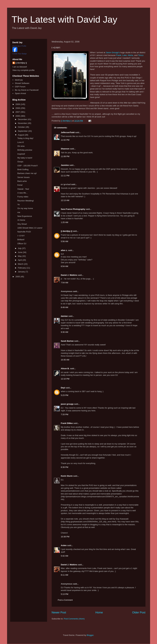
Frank (119, 55)
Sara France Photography (73, 209)
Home (99, 612)
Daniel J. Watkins (69, 275)
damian (64, 316)
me (19, 212)
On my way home (25, 208)
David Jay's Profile (19, 46)
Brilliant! (21, 240)
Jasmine (65, 165)
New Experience (25, 216)
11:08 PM (65, 156)
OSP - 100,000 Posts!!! (28, 166)
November (23, 123)
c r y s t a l (66, 184)
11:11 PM (65, 176)
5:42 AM (65, 556)
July (20, 248)
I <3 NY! (21, 236)
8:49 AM (65, 307)
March (21, 264)
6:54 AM (65, 266)
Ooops (20, 162)
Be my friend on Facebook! (27, 90)
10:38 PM (65, 537)
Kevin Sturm (67, 476)
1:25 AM (65, 222)
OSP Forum (20, 87)
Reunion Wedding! (26, 201)
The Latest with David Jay (65, 19)
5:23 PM (65, 395)
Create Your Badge (20, 54)
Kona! (20, 185)
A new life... (22, 193)
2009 (18, 104)
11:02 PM (65, 140)
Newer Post (59, 612)
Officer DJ (22, 244)
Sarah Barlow (67, 341)
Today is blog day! (25, 138)
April (20, 260)
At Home (21, 220)
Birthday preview (25, 150)
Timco (141, 55)
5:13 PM (65, 594)
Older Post (139, 612)
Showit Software (22, 83)
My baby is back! (25, 158)
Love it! (21, 142)
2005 (18, 277)
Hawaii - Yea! (23, 189)
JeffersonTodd (68, 132)
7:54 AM (65, 283)
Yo (19, 204)
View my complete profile (24, 70)
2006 (18, 116)
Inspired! (21, 154)
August (21, 135)
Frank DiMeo (67, 423)
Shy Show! (22, 224)
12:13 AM (65, 200)
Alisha (130, 55)
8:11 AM (65, 575)
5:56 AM (65, 241)
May (20, 256)
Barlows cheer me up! (27, 173)
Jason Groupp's (113, 52)
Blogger (90, 635)
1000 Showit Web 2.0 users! (30, 228)
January (22, 272)
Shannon (65, 149)
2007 (18, 112)
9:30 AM (65, 332)
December (23, 119)
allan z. (64, 250)
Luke (125, 55)
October (22, 127)
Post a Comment (65, 600)
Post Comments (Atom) (74, 619)
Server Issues (23, 177)
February (22, 268)
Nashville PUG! (24, 232)
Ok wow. (21, 146)
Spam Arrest (20, 93)
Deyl (63, 388)
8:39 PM (65, 467)
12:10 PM (65, 379)
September (23, 131)
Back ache (22, 181)
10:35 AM (65, 360)
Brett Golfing (23, 169)
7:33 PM (65, 414)
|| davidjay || (67, 231)
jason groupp (67, 404)
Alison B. (65, 368)
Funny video (23, 197)
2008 (18, 108)
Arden (64, 545)
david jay (19, 80)
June (20, 252)
